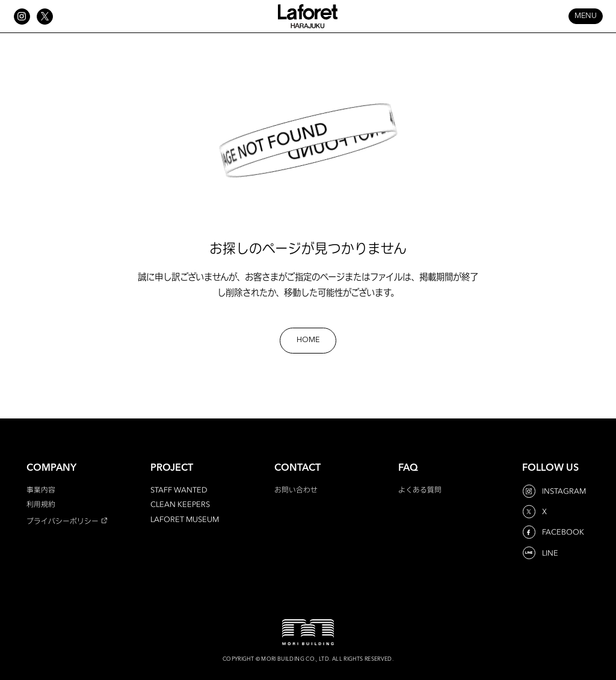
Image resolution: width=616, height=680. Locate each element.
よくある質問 (420, 490)
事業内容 (41, 490)
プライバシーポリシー (63, 521)
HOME (308, 340)
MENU (586, 16)
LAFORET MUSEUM (185, 519)
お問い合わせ (296, 490)
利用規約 (41, 504)
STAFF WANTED (179, 490)
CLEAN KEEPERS (180, 504)
